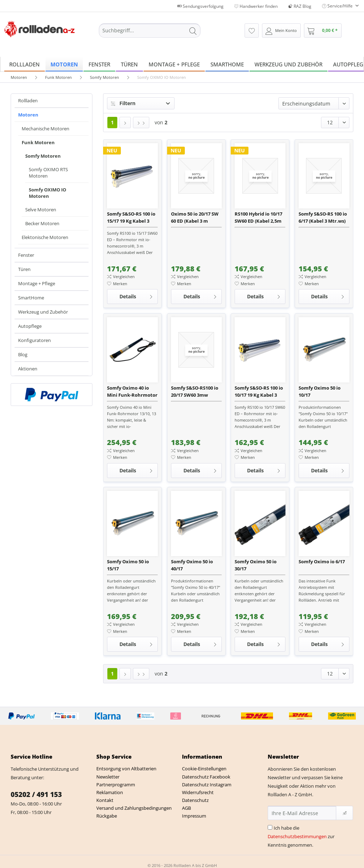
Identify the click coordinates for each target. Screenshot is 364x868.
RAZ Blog (300, 6)
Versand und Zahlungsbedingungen (134, 808)
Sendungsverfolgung (200, 6)
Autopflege (30, 326)
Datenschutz (195, 800)
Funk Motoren (38, 142)
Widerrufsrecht (198, 792)
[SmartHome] (227, 64)
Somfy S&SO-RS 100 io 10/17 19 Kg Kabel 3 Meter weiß (259, 392)
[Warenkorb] (323, 31)
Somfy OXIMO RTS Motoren (48, 173)
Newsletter (108, 777)
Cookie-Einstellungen (204, 769)
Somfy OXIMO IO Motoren (47, 193)
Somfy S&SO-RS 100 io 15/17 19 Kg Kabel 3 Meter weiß (131, 218)
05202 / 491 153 (36, 794)
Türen (24, 269)
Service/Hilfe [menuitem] (338, 6)
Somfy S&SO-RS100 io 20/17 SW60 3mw (195, 391)
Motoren (28, 115)
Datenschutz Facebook (206, 777)
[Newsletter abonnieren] (344, 813)
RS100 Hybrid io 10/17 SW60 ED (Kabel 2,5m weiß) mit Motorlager (259, 218)
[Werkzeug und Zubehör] (288, 64)
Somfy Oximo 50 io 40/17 (192, 565)
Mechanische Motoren (45, 129)
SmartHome (31, 298)
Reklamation (110, 792)
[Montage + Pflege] (174, 64)
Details (136, 295)
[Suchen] (193, 31)
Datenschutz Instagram (207, 785)
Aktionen (28, 369)
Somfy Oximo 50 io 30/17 (256, 565)
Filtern (123, 103)
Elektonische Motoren (45, 237)
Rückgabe (107, 816)
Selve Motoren (41, 210)
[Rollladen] (25, 64)
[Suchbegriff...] (150, 31)
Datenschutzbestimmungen (297, 836)
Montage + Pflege (37, 283)
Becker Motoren (42, 223)
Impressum (194, 816)
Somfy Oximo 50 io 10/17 (320, 391)
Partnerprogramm (116, 785)
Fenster (26, 255)
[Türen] (129, 64)
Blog (23, 354)
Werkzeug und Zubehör (43, 312)
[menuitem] (150, 34)
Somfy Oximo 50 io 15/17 (128, 565)
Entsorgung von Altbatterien (126, 769)
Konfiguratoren (34, 340)
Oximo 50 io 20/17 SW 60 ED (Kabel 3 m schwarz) (195, 218)
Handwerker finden (256, 6)
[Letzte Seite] (141, 123)
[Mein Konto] (281, 31)
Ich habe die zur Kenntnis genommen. (301, 836)
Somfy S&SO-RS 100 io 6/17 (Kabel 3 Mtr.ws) (323, 217)
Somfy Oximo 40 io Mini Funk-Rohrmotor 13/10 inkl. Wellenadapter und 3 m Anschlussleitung (132, 392)
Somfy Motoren (43, 156)
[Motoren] (64, 64)
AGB (186, 808)
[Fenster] (99, 64)
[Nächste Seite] (125, 123)
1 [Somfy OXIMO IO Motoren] (112, 122)
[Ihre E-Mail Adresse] (302, 813)
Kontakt (105, 800)
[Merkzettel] (252, 31)
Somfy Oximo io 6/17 (322, 562)
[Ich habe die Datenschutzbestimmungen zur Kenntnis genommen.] (270, 827)
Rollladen (28, 101)
